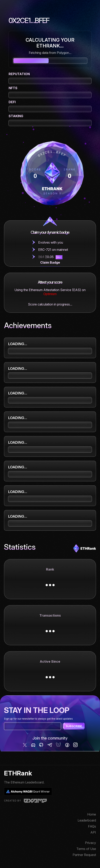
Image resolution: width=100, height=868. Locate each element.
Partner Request (84, 855)
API (93, 832)
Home (92, 814)
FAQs (92, 826)
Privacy (90, 843)
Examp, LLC (35, 801)
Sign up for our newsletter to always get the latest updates (38, 719)
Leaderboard (87, 820)
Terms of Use (86, 849)
